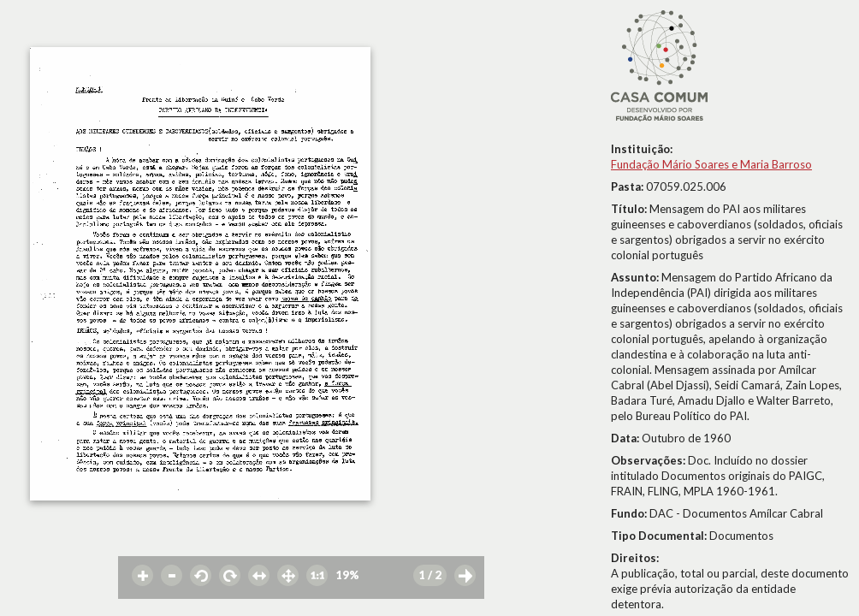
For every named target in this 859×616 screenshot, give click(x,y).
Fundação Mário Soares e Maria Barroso (711, 164)
